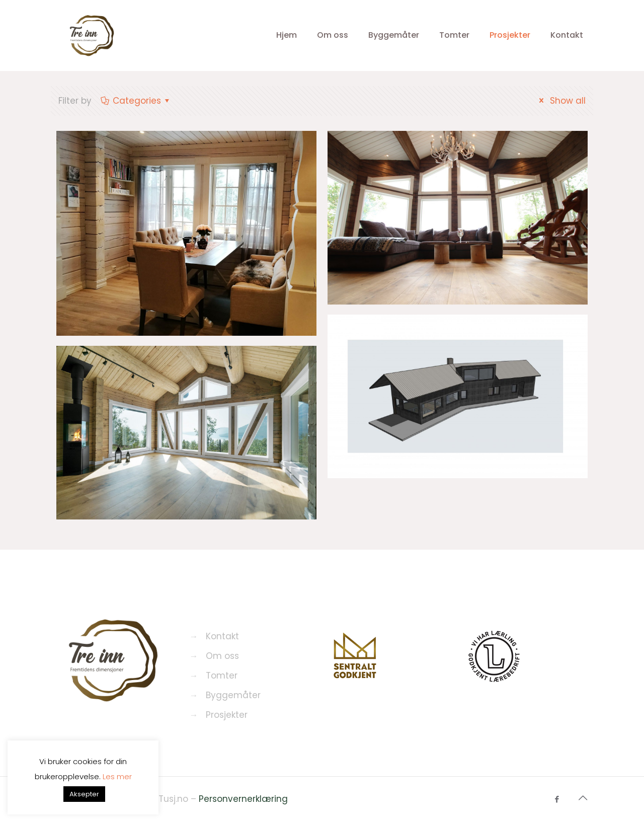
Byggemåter (233, 695)
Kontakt (222, 636)
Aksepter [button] (84, 794)
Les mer (117, 776)
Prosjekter (227, 715)
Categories (136, 101)
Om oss (222, 656)
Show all (560, 101)
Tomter (222, 676)
